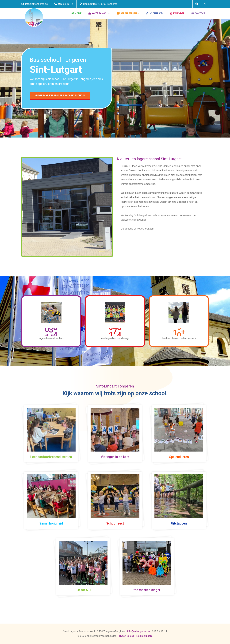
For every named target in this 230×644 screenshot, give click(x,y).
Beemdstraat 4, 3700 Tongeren (99, 4)
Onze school (98, 13)
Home (77, 13)
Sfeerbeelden (127, 13)
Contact (198, 13)
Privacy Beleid (126, 636)
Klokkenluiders (144, 636)
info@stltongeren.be (34, 4)
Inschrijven (155, 13)
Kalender (177, 13)
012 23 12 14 (64, 4)
